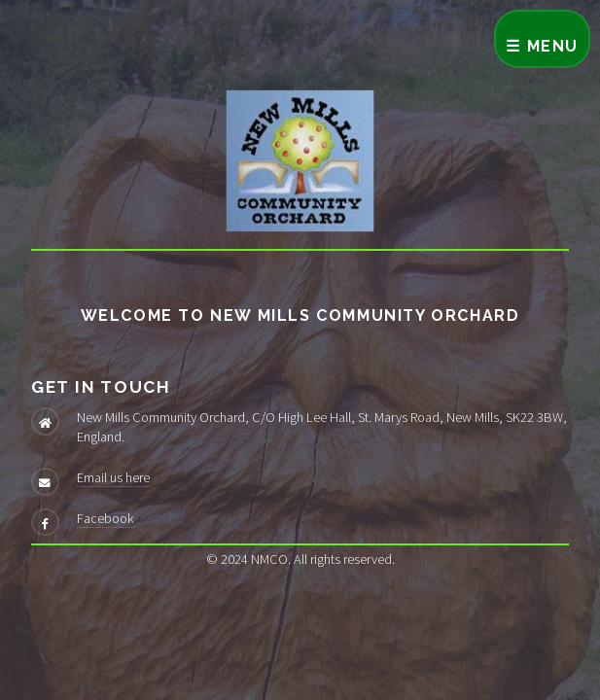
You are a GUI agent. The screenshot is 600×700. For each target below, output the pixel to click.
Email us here (113, 477)
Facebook (106, 518)
